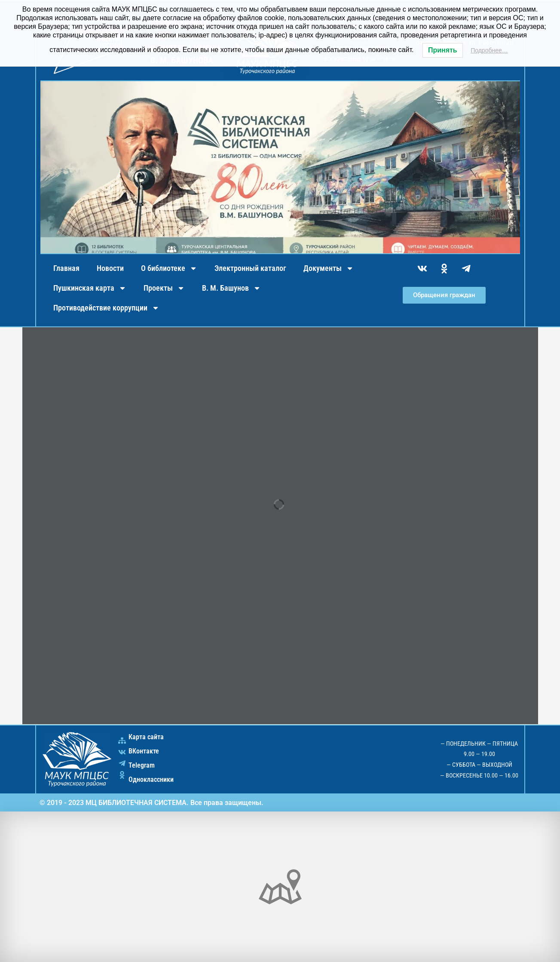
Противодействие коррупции (106, 308)
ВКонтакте (144, 751)
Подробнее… (489, 50)
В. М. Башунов (231, 288)
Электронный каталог (250, 268)
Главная (66, 268)
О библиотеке (169, 268)
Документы (329, 268)
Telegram (142, 765)
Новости (110, 268)
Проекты (164, 288)
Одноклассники (151, 779)
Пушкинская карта (90, 288)
